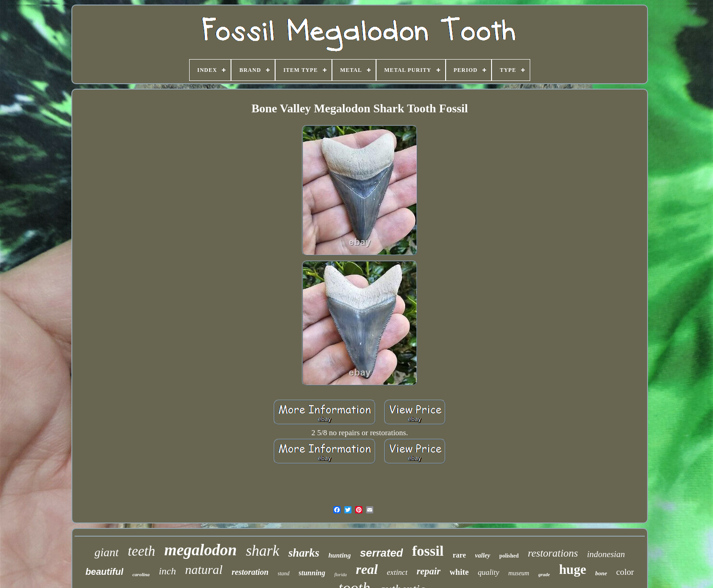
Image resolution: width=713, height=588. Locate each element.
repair (429, 571)
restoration (250, 572)
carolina (141, 574)
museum (519, 573)
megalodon (200, 550)
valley (483, 555)
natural (204, 570)
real (367, 569)
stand (284, 573)
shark (263, 551)
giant (107, 552)
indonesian (606, 554)
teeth (141, 551)
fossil (428, 551)
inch (167, 571)
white (459, 572)
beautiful (104, 572)
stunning (312, 573)
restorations (553, 553)
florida (340, 575)
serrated (381, 553)
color (625, 572)
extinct (397, 572)
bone (601, 573)
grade (544, 574)
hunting (339, 555)
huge (572, 569)
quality (489, 572)
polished (509, 556)
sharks (304, 553)
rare (459, 555)
